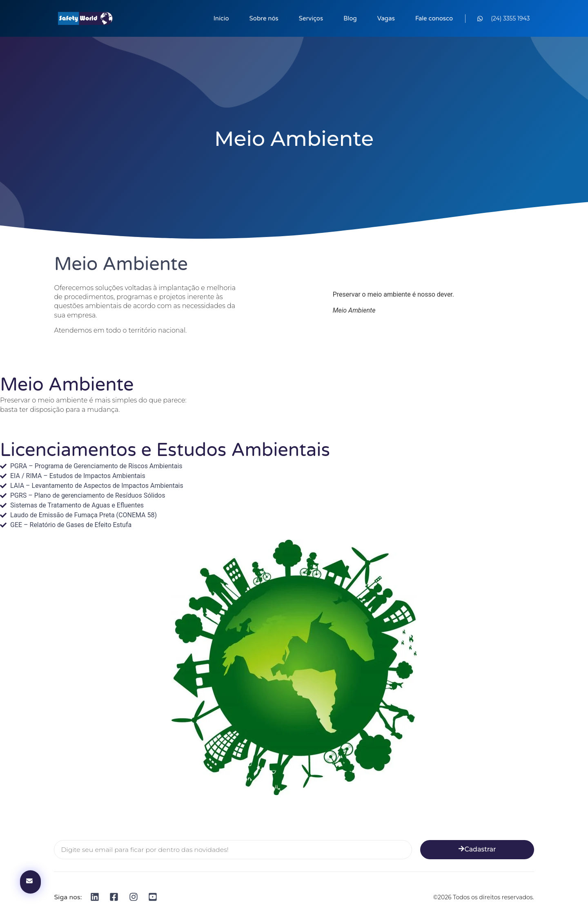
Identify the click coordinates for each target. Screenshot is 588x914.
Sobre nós (264, 18)
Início (221, 18)
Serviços (311, 18)
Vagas (386, 18)
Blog (350, 18)
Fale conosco (434, 18)
